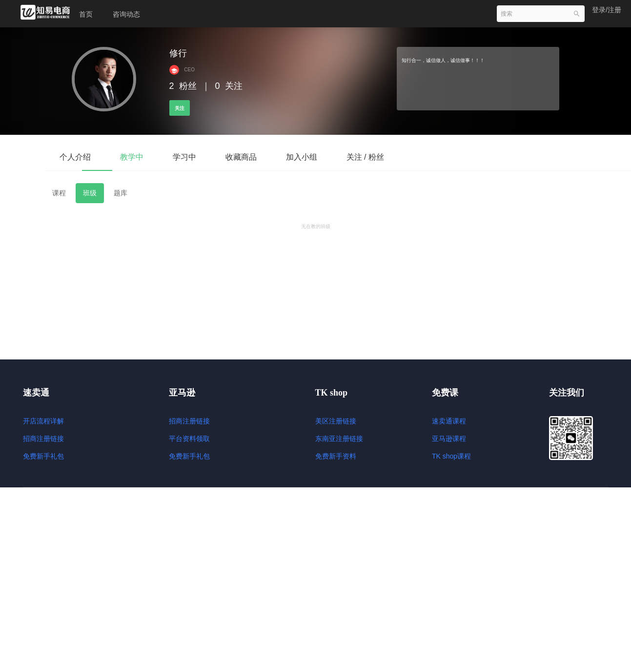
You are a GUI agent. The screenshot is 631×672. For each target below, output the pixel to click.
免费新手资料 (336, 456)
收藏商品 (241, 157)
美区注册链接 (336, 421)
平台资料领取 (189, 439)
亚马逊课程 (449, 439)
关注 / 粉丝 (365, 157)
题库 (121, 193)
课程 (59, 193)
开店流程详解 (43, 421)
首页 (86, 14)
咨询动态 (126, 14)
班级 (90, 193)
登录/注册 (607, 10)
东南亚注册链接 (339, 439)
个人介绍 (75, 157)
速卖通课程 (449, 421)
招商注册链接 (43, 439)
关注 (180, 108)
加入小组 (302, 157)
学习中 (184, 157)
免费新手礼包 (43, 456)
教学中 (132, 157)
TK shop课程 (451, 456)
